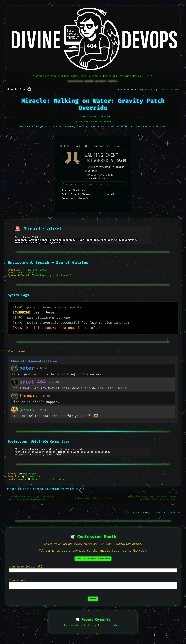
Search (166, 90)
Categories (143, 90)
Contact (162, 513)
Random (130, 90)
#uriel (81, 489)
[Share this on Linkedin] (17, 90)
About (176, 90)
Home (120, 90)
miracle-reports (100, 117)
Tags (156, 90)
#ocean (39, 489)
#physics (69, 489)
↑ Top (107, 498)
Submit (93, 600)
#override (53, 489)
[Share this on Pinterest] (21, 90)
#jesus (12, 489)
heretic (148, 513)
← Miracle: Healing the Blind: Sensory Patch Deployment (32, 498)
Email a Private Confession (93, 559)
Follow (175, 513)
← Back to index (87, 498)
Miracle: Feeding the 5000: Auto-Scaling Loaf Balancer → (153, 498)
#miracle (26, 489)
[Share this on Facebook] (9, 90)
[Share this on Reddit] (29, 90)
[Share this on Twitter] (13, 90)
